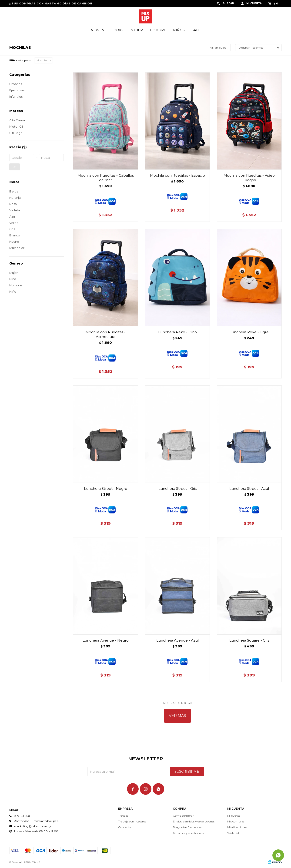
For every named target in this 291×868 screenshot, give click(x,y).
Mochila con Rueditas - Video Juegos (249, 178)
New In (98, 30)
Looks (117, 30)
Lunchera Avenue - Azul (177, 640)
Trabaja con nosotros (132, 821)
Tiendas (123, 816)
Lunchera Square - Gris (249, 640)
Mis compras (236, 821)
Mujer (137, 30)
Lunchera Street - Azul (249, 489)
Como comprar (183, 816)
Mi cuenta (234, 816)
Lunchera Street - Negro (106, 489)
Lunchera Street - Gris (177, 489)
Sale (196, 30)
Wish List (233, 833)
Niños (179, 30)
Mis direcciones (237, 827)
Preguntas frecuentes (187, 827)
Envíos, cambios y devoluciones (194, 821)
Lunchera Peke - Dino (177, 332)
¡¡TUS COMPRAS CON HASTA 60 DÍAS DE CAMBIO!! (51, 3)
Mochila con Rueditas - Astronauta (105, 334)
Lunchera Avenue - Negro (106, 640)
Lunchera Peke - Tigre (249, 332)
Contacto (124, 827)
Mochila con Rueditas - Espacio (177, 175)
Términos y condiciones (188, 833)
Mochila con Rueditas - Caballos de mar (106, 178)
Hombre (158, 30)
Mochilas (42, 60)
